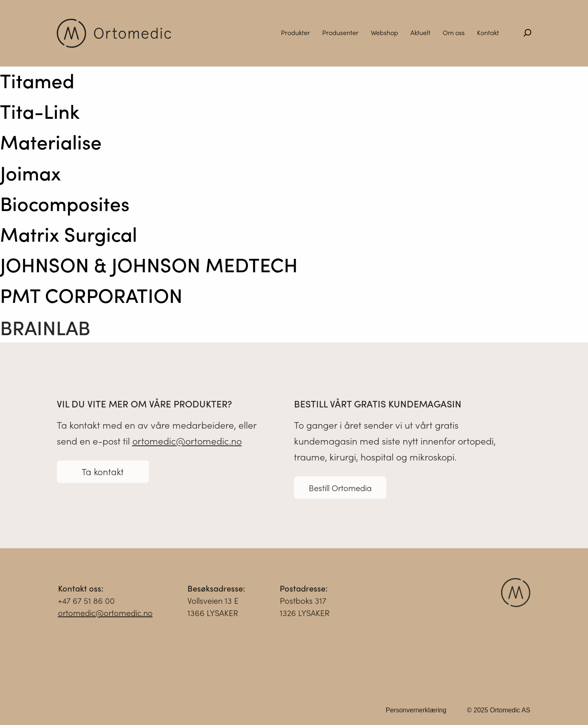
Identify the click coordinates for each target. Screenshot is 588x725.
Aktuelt (420, 32)
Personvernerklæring (416, 713)
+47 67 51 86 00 (86, 603)
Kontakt (488, 32)
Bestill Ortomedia (340, 490)
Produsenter (340, 32)
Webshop (384, 32)
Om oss (454, 32)
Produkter (295, 32)
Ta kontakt (103, 474)
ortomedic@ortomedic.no (187, 444)
